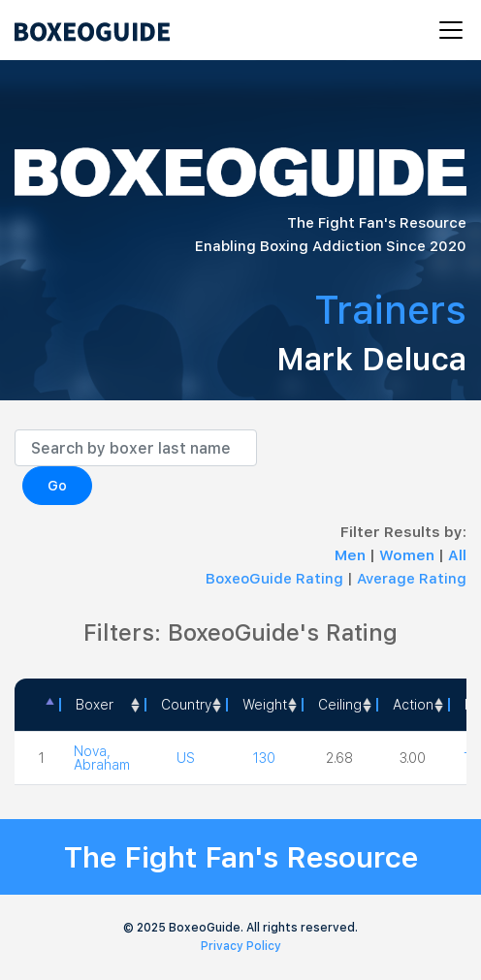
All (457, 555)
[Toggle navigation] (445, 30)
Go (57, 486)
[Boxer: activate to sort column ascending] (102, 705)
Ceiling (340, 705)
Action (413, 705)
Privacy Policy (241, 946)
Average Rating (412, 579)
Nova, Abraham (102, 758)
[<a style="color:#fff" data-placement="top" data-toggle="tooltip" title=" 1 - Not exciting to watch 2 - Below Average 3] (412, 705)
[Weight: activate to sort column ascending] (264, 705)
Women (409, 555)
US (186, 758)
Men (352, 555)
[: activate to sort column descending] (37, 705)
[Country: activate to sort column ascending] (185, 705)
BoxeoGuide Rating (274, 579)
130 (264, 758)
